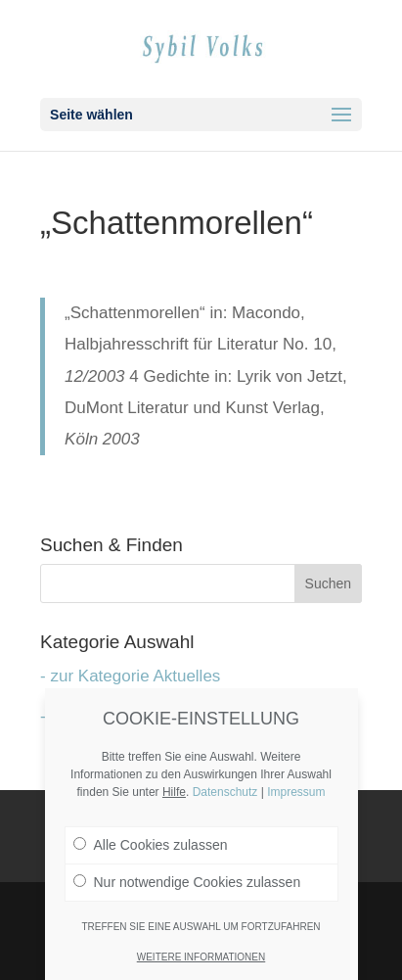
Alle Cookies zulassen (151, 845)
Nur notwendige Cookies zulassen (187, 882)
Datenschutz (225, 792)
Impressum (296, 792)
